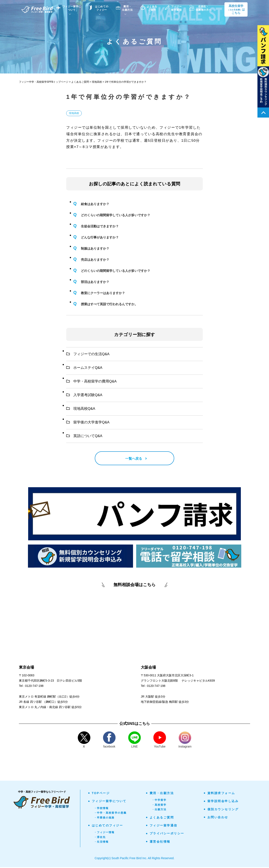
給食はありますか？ (95, 204)
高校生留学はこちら (236, 9)
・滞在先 (100, 838)
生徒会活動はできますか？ (100, 226)
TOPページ (101, 794)
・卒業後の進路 (104, 818)
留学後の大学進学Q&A (88, 422)
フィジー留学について (109, 802)
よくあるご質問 (162, 818)
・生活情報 (101, 843)
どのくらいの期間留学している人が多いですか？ (116, 215)
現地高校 (74, 113)
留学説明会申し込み (223, 802)
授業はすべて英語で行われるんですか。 (109, 304)
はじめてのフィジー (107, 826)
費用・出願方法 (162, 794)
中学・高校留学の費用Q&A (91, 381)
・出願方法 (159, 810)
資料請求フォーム (221, 794)
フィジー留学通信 (164, 826)
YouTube (160, 741)
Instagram (185, 741)
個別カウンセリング (223, 810)
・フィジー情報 (104, 833)
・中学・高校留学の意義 (110, 814)
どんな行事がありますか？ (100, 237)
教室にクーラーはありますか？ (103, 293)
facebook (109, 741)
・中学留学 (159, 801)
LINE (134, 741)
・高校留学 (159, 806)
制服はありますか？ (95, 248)
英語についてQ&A (84, 436)
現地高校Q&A (81, 409)
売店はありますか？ (95, 260)
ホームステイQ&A (84, 368)
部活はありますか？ (95, 282)
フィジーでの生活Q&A (88, 354)
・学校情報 (101, 809)
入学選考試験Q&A (84, 395)
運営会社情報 (160, 842)
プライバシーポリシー (167, 834)
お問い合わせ (218, 818)
